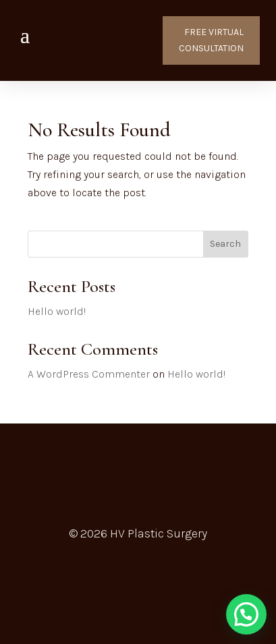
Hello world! (57, 311)
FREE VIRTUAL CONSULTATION (211, 40)
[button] (246, 614)
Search (225, 244)
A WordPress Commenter (89, 374)
